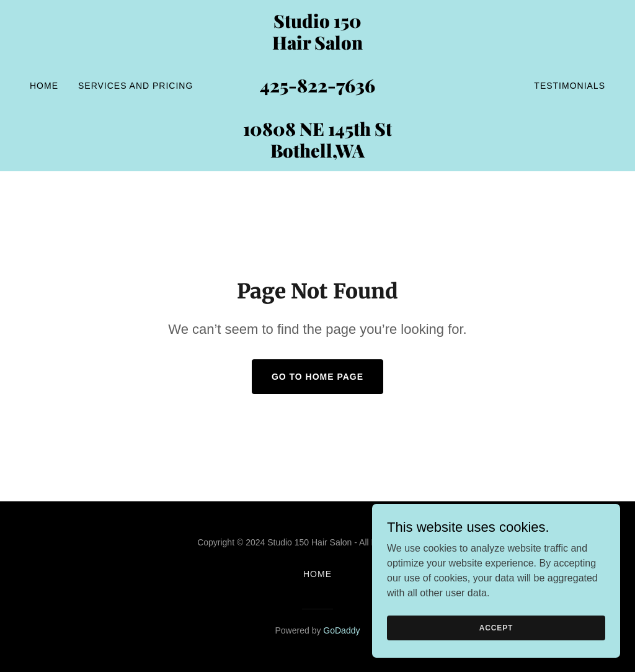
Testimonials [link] (570, 86)
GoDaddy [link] (341, 630)
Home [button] (317, 574)
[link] (317, 154)
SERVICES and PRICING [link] (135, 86)
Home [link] (44, 86)
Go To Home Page (317, 377)
